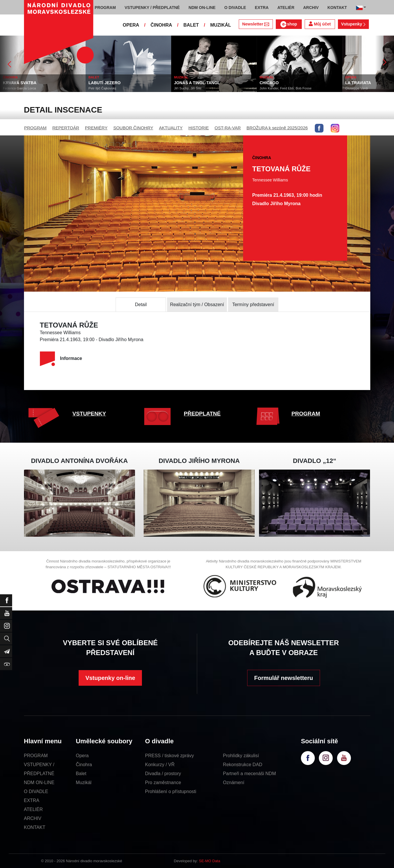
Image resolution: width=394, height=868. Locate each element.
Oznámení (234, 783)
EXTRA (32, 800)
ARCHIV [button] (311, 8)
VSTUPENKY (89, 414)
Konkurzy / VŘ (160, 765)
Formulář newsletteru (283, 678)
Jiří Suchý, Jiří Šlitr (188, 88)
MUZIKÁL (221, 25)
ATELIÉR (34, 809)
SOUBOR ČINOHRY (133, 128)
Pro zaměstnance (163, 783)
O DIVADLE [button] (235, 8)
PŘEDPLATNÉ (202, 414)
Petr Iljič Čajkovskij (102, 88)
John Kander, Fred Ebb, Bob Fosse (286, 88)
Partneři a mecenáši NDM (249, 774)
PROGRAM (36, 128)
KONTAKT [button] (337, 8)
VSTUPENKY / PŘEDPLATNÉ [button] (152, 8)
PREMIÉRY (96, 128)
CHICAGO (269, 83)
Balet (81, 774)
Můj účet (320, 24)
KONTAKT (35, 827)
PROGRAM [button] (105, 8)
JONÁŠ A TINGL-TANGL (197, 83)
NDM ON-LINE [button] (202, 8)
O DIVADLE (36, 791)
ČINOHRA (161, 25)
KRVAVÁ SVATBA (20, 83)
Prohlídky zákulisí (241, 756)
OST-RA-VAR (228, 128)
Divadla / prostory (163, 774)
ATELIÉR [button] (286, 8)
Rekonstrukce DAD (243, 765)
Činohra (84, 765)
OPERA (131, 25)
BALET (191, 25)
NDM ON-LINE (39, 783)
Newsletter (256, 24)
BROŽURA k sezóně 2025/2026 (277, 128)
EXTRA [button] (262, 8)
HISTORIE (199, 128)
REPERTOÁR (66, 128)
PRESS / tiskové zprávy (170, 756)
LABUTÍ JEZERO (104, 83)
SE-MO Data (210, 861)
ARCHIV (33, 818)
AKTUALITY (171, 128)
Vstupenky (353, 24)
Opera (82, 756)
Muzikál (84, 783)
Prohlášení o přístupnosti (171, 791)
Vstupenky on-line (110, 678)
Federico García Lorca (19, 88)
